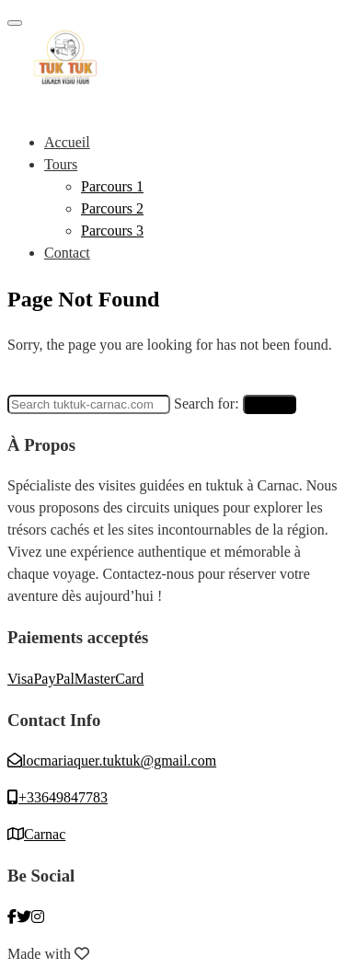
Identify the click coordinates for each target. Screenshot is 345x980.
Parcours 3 (112, 231)
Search (270, 404)
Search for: (207, 404)
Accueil (67, 142)
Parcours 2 (112, 208)
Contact (67, 253)
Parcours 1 (112, 186)
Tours (61, 164)
